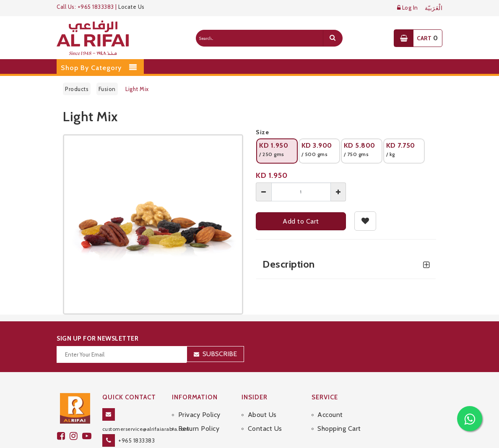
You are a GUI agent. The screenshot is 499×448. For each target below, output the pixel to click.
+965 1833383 (136, 440)
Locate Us (131, 7)
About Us (262, 415)
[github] (76, 436)
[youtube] (88, 436)
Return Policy (199, 428)
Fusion (107, 89)
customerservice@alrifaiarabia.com (146, 429)
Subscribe (220, 354)
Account (330, 415)
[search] (333, 38)
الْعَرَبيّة (434, 8)
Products (77, 89)
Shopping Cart (339, 428)
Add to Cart (301, 221)
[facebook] (63, 436)
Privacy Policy (199, 415)
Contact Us (265, 428)
